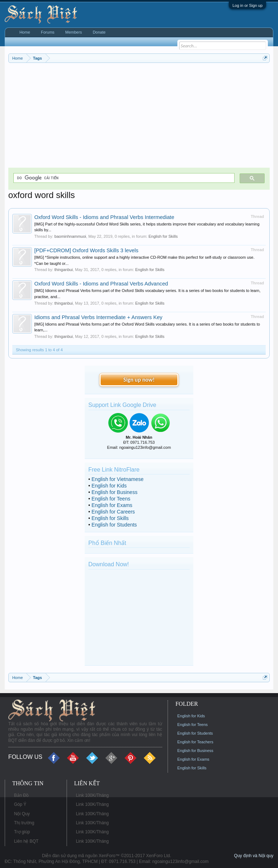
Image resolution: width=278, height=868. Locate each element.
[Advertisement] (139, 117)
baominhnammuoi (70, 236)
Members (73, 32)
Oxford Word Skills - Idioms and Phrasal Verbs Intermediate (104, 217)
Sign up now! (139, 380)
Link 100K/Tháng (92, 795)
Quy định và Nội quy (254, 856)
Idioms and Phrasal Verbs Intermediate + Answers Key (98, 317)
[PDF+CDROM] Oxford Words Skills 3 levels (87, 250)
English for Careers (113, 512)
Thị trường (24, 823)
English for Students (114, 525)
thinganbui (64, 270)
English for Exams (112, 505)
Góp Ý (20, 804)
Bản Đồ (22, 795)
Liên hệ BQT (26, 841)
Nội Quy (22, 814)
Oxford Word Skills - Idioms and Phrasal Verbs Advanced (101, 284)
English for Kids (109, 486)
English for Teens (111, 499)
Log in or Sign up (247, 5)
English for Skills (163, 236)
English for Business (115, 492)
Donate (99, 32)
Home (25, 32)
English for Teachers (195, 742)
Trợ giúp (22, 832)
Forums (48, 32)
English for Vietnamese (118, 479)
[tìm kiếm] (123, 178)
